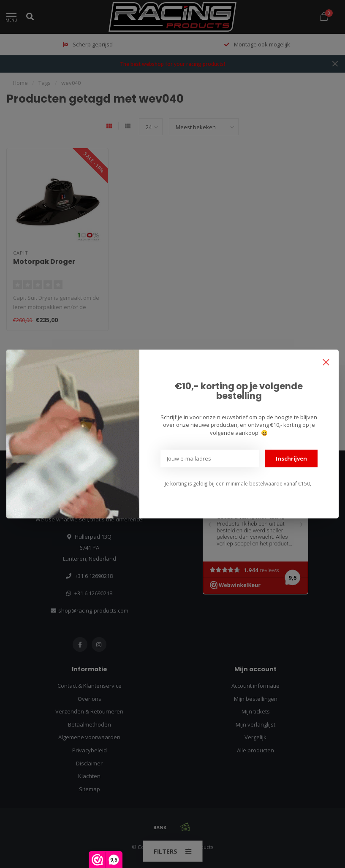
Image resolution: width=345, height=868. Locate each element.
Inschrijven (291, 458)
